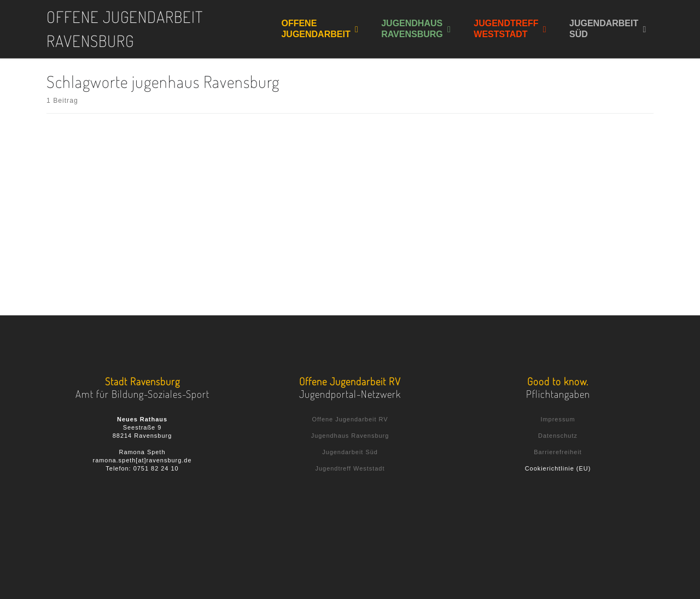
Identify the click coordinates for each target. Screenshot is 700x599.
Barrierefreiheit (558, 452)
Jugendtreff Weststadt (350, 468)
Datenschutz (558, 436)
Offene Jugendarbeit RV (350, 419)
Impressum (558, 419)
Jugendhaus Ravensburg (350, 436)
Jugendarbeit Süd (350, 452)
